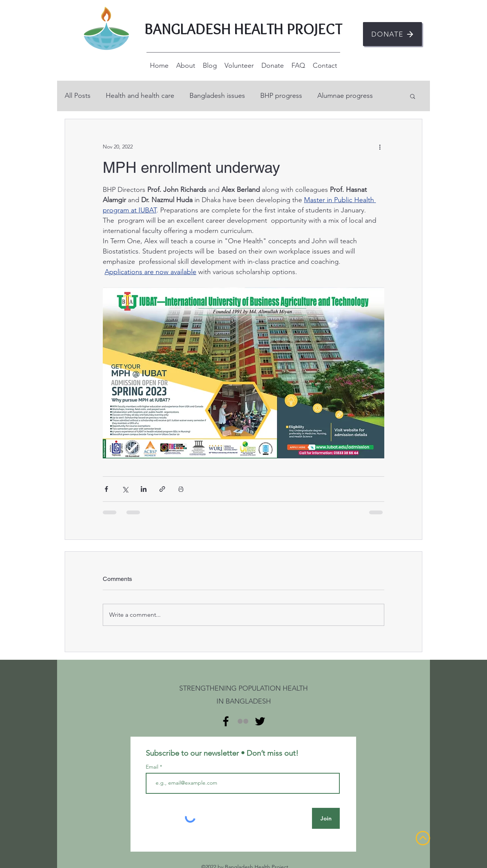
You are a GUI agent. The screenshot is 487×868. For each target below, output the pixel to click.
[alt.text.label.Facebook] (226, 721)
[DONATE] (392, 34)
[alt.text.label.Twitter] (260, 721)
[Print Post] (181, 489)
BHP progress (281, 96)
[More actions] (380, 147)
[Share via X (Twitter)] (125, 489)
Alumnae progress (345, 96)
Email (153, 767)
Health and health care (140, 96)
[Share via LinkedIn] (144, 489)
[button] (413, 96)
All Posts (78, 96)
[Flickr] (243, 721)
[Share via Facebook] (106, 489)
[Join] (326, 818)
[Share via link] (162, 489)
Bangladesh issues (217, 96)
